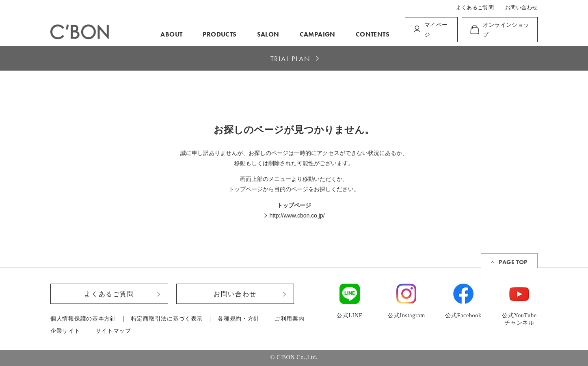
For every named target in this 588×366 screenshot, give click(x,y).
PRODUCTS (219, 34)
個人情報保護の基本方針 (83, 319)
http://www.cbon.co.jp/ (297, 215)
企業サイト (65, 331)
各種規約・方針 (239, 319)
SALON (268, 34)
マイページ (436, 30)
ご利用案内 (290, 319)
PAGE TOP (513, 262)
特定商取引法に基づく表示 (167, 319)
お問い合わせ (521, 8)
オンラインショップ (506, 30)
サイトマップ (113, 331)
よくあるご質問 (475, 8)
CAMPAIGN (318, 34)
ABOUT (171, 34)
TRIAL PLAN (291, 59)
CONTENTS (373, 34)
